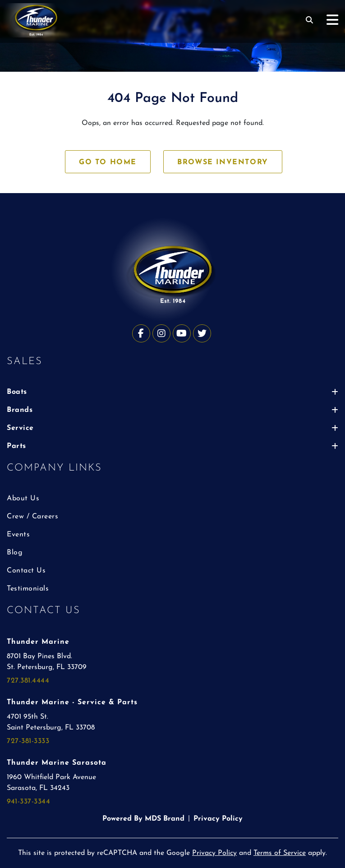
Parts (172, 446)
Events (18, 535)
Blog (15, 553)
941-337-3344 (28, 802)
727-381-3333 (28, 741)
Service (172, 428)
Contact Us (26, 571)
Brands (172, 410)
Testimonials (28, 589)
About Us (23, 499)
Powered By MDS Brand (143, 819)
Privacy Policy (218, 819)
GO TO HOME (108, 162)
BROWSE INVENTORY (223, 162)
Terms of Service (280, 853)
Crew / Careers (32, 517)
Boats (172, 392)
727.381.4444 (28, 681)
